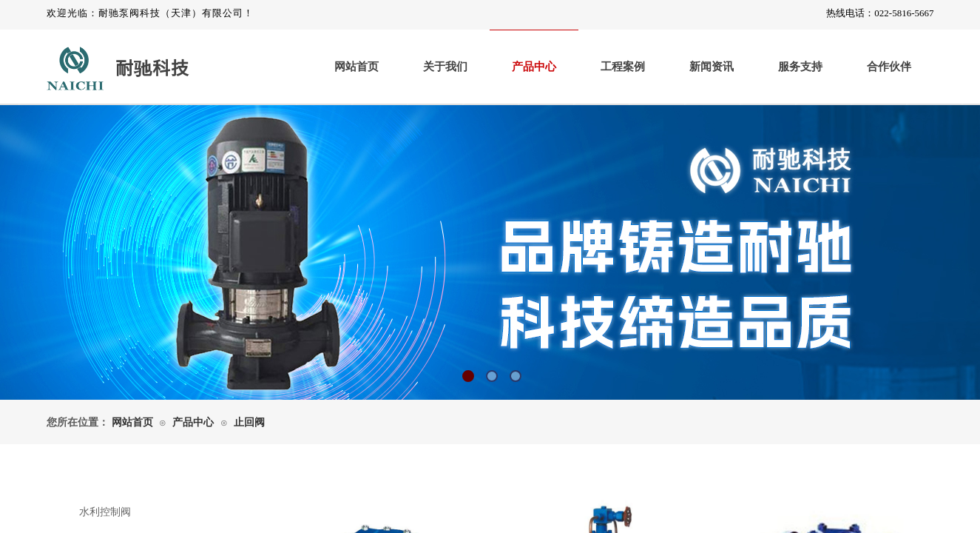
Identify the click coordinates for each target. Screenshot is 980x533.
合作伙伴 (889, 67)
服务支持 (800, 67)
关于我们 (445, 67)
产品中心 (534, 67)
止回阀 (249, 422)
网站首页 (356, 67)
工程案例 (623, 67)
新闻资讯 (712, 67)
